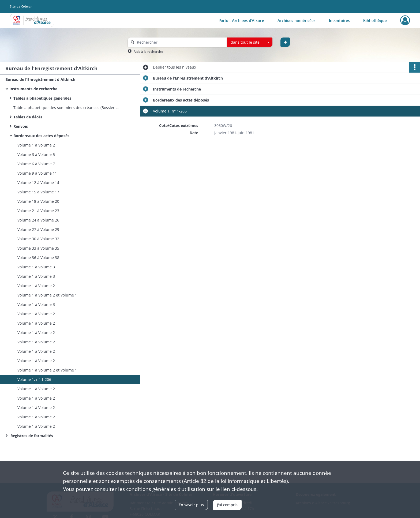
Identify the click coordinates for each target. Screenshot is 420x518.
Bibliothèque (375, 20)
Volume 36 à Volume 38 (38, 258)
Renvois (21, 126)
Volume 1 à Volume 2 (36, 145)
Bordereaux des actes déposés (41, 136)
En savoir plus (191, 505)
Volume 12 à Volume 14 (38, 183)
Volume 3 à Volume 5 (36, 154)
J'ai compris (227, 505)
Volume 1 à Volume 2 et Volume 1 (47, 295)
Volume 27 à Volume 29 (38, 229)
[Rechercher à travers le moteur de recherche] (180, 42)
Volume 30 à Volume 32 (38, 239)
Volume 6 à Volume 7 (36, 164)
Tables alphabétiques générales (42, 98)
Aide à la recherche (148, 52)
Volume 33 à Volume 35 (38, 248)
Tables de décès (28, 117)
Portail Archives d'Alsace (241, 20)
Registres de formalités (31, 436)
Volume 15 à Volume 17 (38, 192)
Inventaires (339, 20)
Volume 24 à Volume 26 (38, 220)
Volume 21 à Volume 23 (38, 211)
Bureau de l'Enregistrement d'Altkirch (40, 79)
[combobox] (250, 42)
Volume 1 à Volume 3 (36, 267)
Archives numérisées (297, 20)
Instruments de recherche (33, 89)
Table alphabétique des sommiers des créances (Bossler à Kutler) (67, 108)
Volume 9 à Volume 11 (37, 173)
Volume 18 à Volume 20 (38, 201)
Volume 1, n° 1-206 (34, 379)
